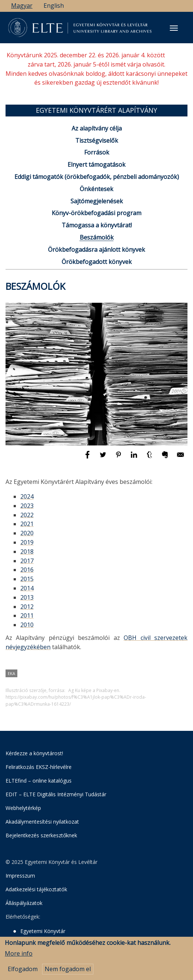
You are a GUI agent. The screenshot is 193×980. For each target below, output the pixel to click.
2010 (27, 625)
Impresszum (20, 876)
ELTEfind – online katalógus (39, 781)
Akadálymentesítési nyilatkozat (42, 822)
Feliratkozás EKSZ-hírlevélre (39, 767)
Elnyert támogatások (96, 165)
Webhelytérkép (23, 808)
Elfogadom (23, 973)
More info (19, 957)
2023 (27, 506)
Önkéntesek (96, 189)
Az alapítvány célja (97, 128)
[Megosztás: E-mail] (180, 458)
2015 (27, 579)
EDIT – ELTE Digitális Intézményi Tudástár (56, 794)
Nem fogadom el (68, 973)
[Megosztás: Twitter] (104, 458)
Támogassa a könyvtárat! (97, 225)
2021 (27, 524)
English (54, 6)
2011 (27, 616)
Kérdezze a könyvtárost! (34, 753)
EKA (11, 673)
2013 (27, 597)
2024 (27, 496)
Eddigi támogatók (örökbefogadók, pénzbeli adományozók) (97, 177)
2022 (27, 515)
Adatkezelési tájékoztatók (36, 889)
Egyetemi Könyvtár (43, 931)
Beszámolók (97, 237)
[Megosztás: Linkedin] (135, 458)
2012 (27, 607)
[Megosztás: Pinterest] (119, 458)
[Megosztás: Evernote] (166, 458)
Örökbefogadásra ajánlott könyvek (96, 250)
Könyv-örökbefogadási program (96, 213)
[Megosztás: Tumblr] (150, 458)
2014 (27, 588)
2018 (27, 552)
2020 (27, 533)
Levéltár (30, 940)
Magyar (22, 6)
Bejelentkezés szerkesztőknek (41, 835)
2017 (27, 561)
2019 (27, 542)
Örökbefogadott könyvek (97, 262)
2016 (27, 570)
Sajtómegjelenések (97, 201)
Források (97, 152)
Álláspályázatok (24, 903)
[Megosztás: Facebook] (88, 458)
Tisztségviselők (97, 140)
